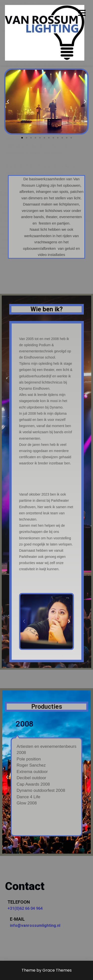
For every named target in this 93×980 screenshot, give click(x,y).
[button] (22, 138)
